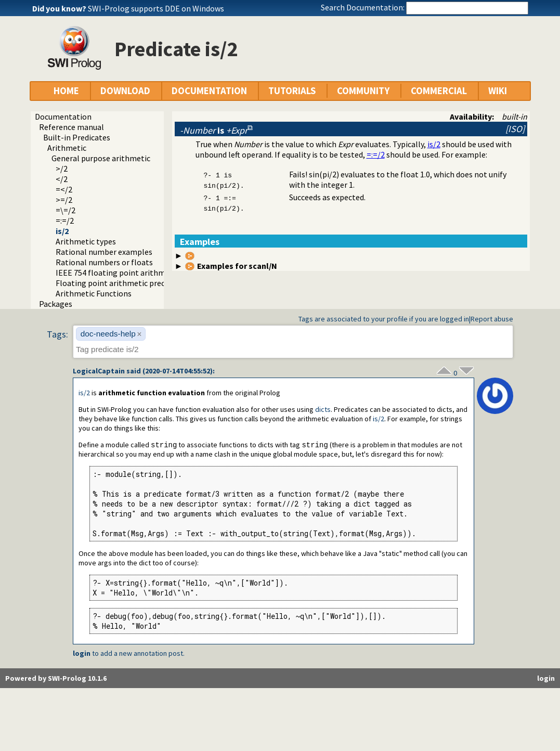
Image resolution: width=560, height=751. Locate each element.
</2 (62, 179)
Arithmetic (67, 148)
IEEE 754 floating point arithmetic (117, 273)
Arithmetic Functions (94, 293)
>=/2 (64, 200)
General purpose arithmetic (101, 158)
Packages (56, 304)
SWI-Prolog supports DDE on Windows (156, 8)
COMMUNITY (363, 91)
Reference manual (71, 127)
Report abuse (492, 319)
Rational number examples (104, 252)
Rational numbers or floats (104, 262)
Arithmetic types (86, 241)
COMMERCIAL (439, 91)
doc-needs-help (108, 334)
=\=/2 (66, 210)
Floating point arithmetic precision (119, 283)
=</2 (64, 189)
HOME (66, 91)
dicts (323, 409)
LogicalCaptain (99, 371)
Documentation (63, 116)
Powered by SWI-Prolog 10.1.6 (56, 679)
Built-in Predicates (77, 137)
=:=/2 (65, 221)
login (82, 654)
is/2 (62, 231)
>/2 (62, 169)
